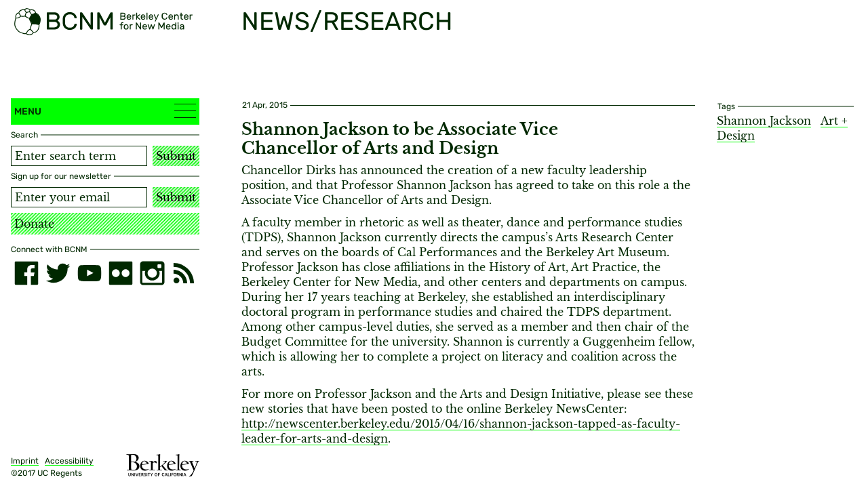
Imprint (25, 461)
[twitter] (58, 273)
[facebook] (26, 273)
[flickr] (121, 273)
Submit (176, 156)
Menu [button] (105, 111)
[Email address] (79, 197)
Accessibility (69, 461)
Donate (34, 224)
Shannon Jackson (764, 121)
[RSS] (184, 273)
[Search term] (79, 156)
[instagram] (152, 273)
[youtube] (90, 273)
